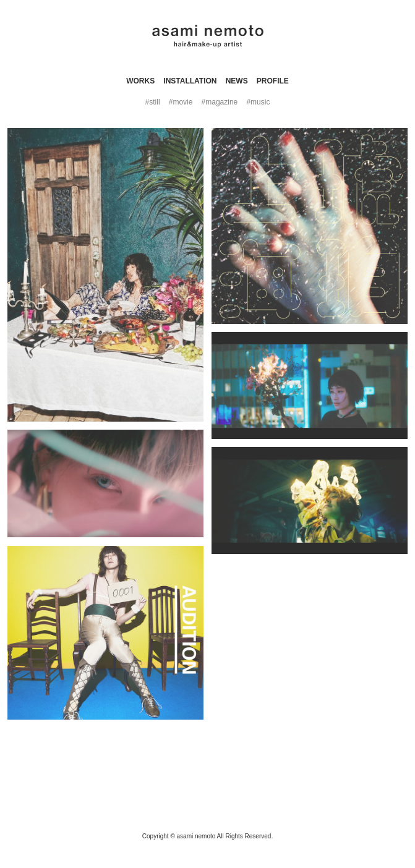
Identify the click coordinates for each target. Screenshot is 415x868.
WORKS (140, 81)
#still (153, 102)
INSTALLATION (190, 81)
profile (273, 81)
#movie (181, 102)
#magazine (220, 102)
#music (258, 102)
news (237, 81)
